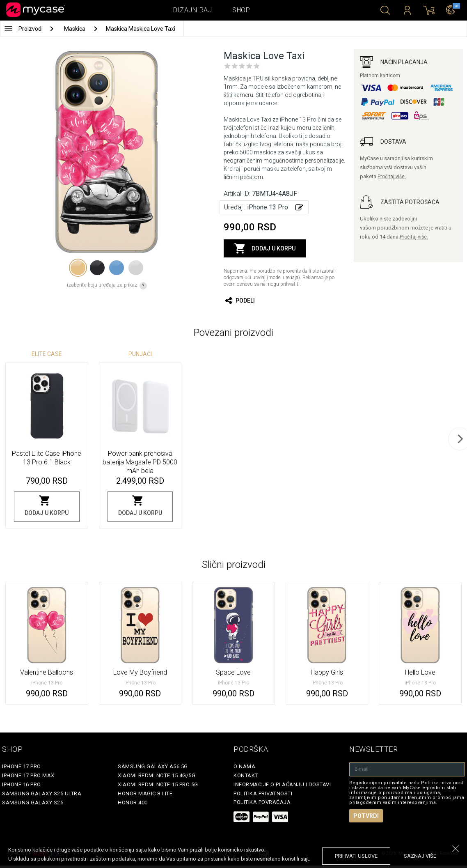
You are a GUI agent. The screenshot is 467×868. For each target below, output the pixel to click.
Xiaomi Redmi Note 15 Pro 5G (158, 784)
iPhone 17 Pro (22, 766)
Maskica (75, 29)
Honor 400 (133, 803)
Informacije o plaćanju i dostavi (282, 784)
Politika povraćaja (262, 802)
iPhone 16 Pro (22, 784)
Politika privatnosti (263, 793)
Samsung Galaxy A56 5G (153, 766)
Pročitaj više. (392, 177)
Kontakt (246, 775)
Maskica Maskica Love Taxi (141, 29)
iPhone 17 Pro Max (28, 775)
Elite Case (47, 354)
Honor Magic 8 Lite (145, 793)
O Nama (244, 766)
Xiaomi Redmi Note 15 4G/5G (157, 775)
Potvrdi (366, 816)
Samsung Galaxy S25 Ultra (42, 793)
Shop (241, 10)
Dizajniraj (192, 10)
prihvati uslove (356, 856)
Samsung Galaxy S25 (33, 803)
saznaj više (420, 856)
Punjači (140, 354)
